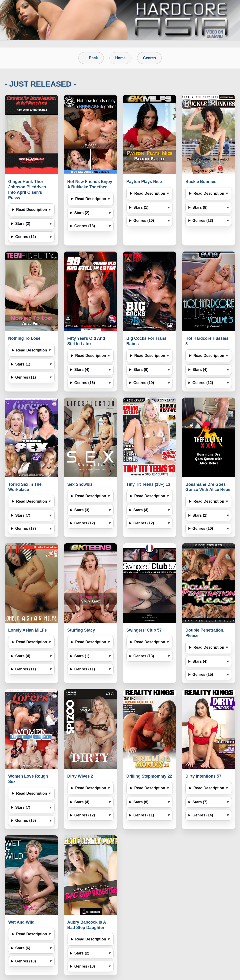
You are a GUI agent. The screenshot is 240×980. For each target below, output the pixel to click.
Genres (149, 58)
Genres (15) (203, 675)
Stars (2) (23, 224)
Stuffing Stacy (81, 630)
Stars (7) (23, 515)
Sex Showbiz (80, 484)
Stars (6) (141, 370)
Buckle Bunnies (201, 182)
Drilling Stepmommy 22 (149, 776)
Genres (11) (26, 377)
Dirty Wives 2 (80, 776)
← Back (91, 58)
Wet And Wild (21, 922)
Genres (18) (85, 226)
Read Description (32, 210)
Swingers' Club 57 (144, 630)
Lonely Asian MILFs (28, 630)
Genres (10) (144, 221)
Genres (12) (26, 237)
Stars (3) (82, 510)
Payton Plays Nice (144, 182)
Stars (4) (82, 370)
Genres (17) (26, 528)
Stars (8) (200, 207)
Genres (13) (203, 221)
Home (120, 58)
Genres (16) (85, 383)
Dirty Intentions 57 (203, 776)
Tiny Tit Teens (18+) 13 (148, 484)
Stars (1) (141, 207)
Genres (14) (203, 815)
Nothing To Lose (24, 338)
